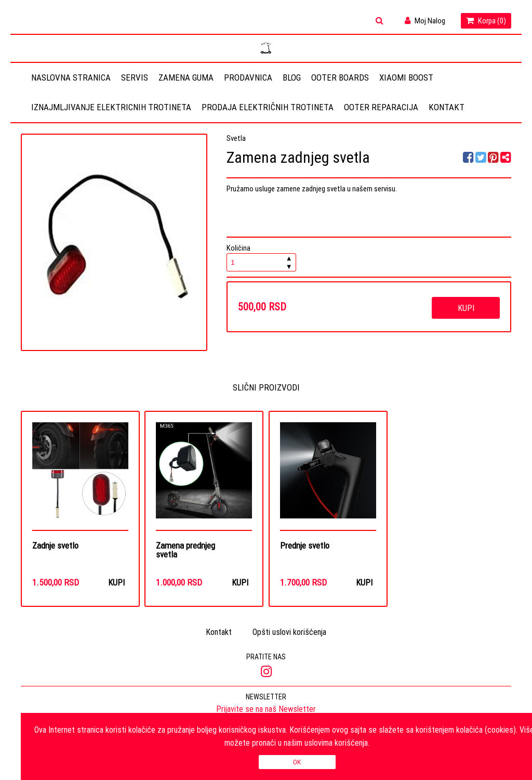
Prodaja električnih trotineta (268, 107)
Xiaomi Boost (406, 77)
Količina (261, 257)
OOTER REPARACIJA (381, 107)
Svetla (236, 138)
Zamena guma (186, 77)
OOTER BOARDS (340, 77)
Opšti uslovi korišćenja (289, 632)
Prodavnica (248, 77)
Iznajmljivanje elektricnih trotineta (111, 107)
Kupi (466, 308)
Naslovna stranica (71, 77)
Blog (292, 77)
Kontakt (447, 107)
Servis (135, 77)
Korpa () (486, 21)
